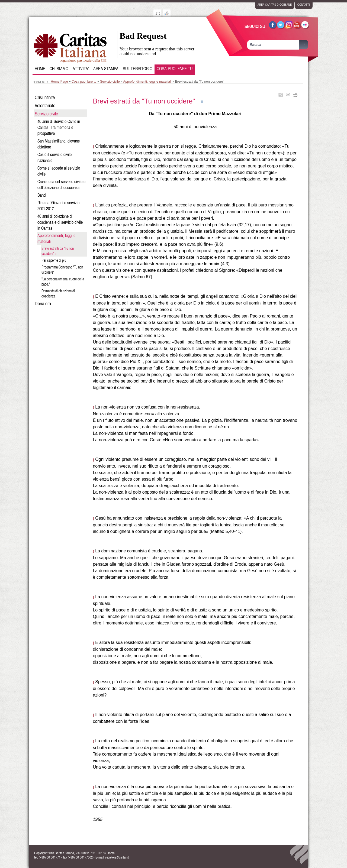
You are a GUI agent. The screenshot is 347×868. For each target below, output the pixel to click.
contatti (304, 4)
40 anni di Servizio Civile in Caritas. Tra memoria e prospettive (59, 127)
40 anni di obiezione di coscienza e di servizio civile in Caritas (60, 222)
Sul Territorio (138, 69)
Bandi (42, 195)
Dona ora (43, 303)
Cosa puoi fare (175, 69)
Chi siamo (59, 69)
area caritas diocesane (275, 4)
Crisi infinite (45, 97)
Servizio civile (110, 82)
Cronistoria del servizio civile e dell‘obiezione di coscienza (61, 184)
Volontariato (45, 105)
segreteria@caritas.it (117, 857)
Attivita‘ (81, 69)
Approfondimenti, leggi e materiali (147, 82)
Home (40, 69)
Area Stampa (106, 69)
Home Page (59, 82)
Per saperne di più (54, 260)
